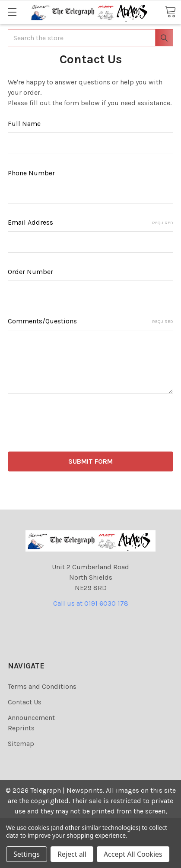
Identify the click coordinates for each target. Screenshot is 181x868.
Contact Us (25, 702)
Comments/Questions (90, 321)
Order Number (30, 272)
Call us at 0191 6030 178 (91, 603)
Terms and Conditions (42, 686)
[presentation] (73, 424)
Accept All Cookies (133, 854)
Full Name (24, 124)
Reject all (72, 854)
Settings (27, 854)
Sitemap (21, 744)
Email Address (90, 222)
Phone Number (31, 173)
